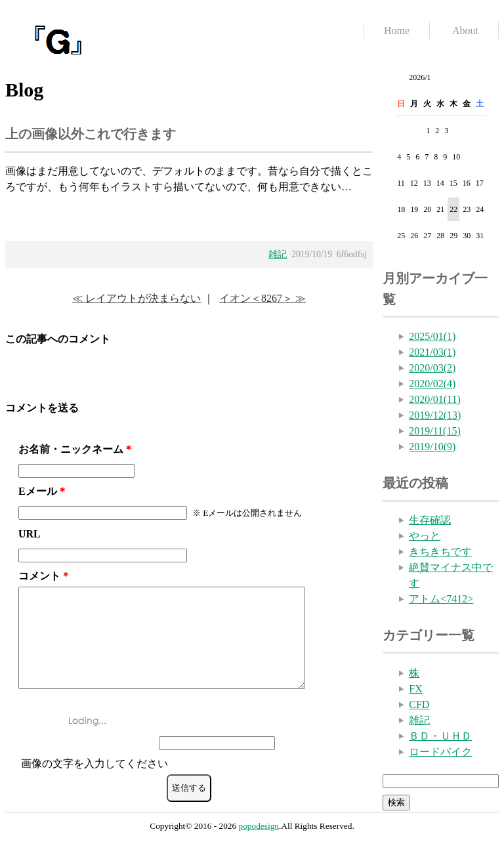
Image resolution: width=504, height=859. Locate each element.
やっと (425, 536)
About (465, 31)
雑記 (278, 254)
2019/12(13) (435, 415)
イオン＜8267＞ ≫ (262, 298)
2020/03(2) (432, 368)
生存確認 (430, 520)
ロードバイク (440, 752)
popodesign (259, 842)
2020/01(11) (435, 399)
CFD (419, 704)
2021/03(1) (432, 352)
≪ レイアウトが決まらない (136, 298)
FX (415, 689)
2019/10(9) (432, 447)
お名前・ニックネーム (71, 449)
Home (397, 31)
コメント (39, 576)
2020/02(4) (432, 384)
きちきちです (440, 552)
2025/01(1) (432, 336)
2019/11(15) (435, 431)
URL (30, 534)
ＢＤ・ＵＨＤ (440, 736)
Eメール (38, 491)
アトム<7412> (441, 599)
